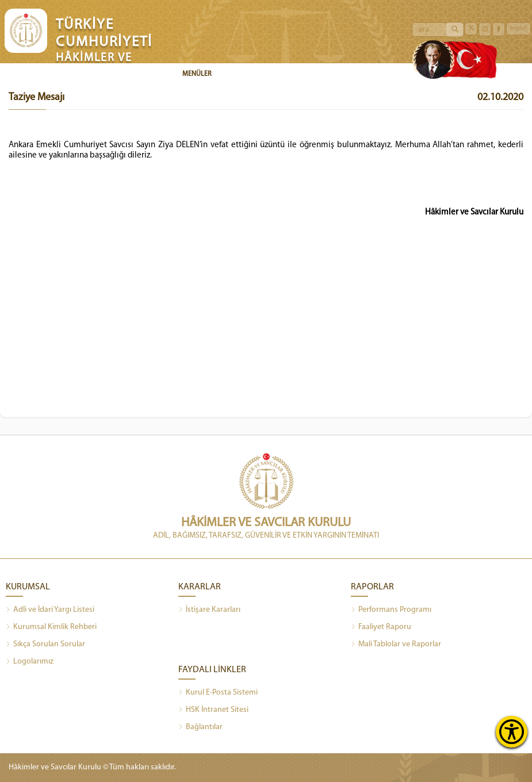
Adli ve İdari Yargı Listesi (50, 610)
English (518, 28)
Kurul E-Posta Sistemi (218, 693)
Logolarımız (30, 662)
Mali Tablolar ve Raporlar (396, 645)
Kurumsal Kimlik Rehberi (51, 627)
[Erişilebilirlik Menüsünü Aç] (512, 732)
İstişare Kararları (209, 610)
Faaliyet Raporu (381, 627)
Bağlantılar (200, 727)
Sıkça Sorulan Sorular (45, 645)
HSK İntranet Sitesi (213, 710)
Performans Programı (391, 610)
